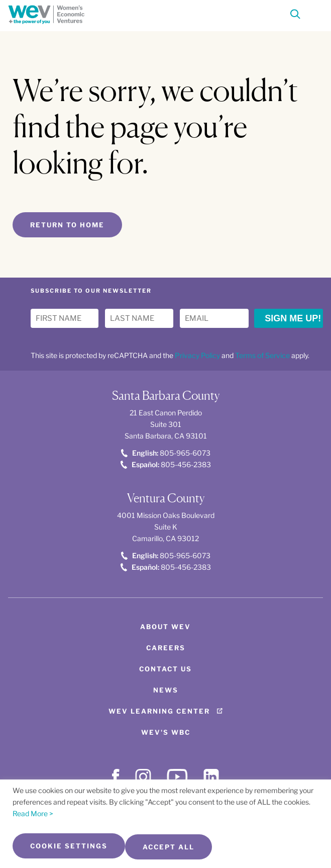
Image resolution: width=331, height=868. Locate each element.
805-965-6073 (166, 453)
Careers (166, 648)
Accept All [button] (169, 847)
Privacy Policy (197, 355)
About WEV (165, 627)
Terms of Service (262, 355)
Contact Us (165, 669)
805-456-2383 (166, 464)
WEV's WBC (166, 732)
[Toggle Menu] (314, 13)
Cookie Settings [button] (69, 846)
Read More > (33, 813)
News (166, 690)
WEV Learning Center (159, 711)
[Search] (295, 16)
